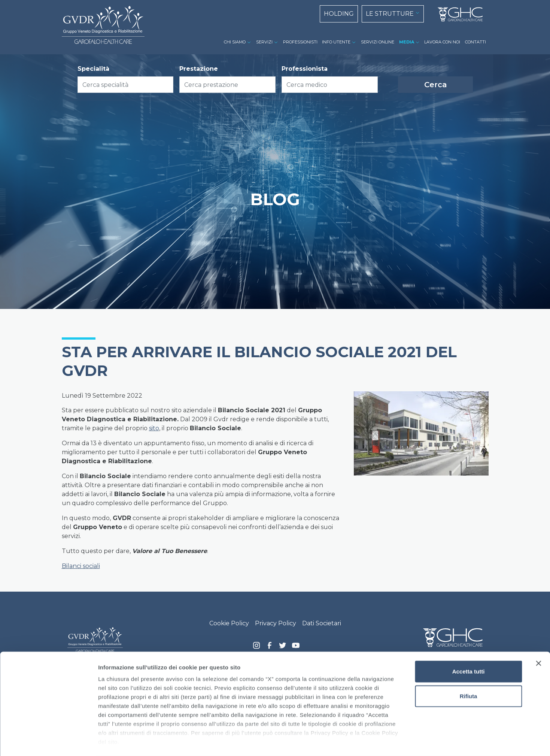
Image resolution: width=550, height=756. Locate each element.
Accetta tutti (469, 642)
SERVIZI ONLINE (378, 42)
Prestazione (199, 69)
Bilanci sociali (81, 566)
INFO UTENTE (336, 42)
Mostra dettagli (394, 741)
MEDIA (407, 42)
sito (154, 428)
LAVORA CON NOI (442, 42)
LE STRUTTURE (390, 14)
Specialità (93, 69)
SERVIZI (264, 42)
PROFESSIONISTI (300, 42)
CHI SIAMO (235, 42)
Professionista (305, 69)
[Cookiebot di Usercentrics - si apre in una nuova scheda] (48, 741)
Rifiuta (469, 666)
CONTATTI (475, 42)
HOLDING (339, 14)
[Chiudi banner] (538, 634)
